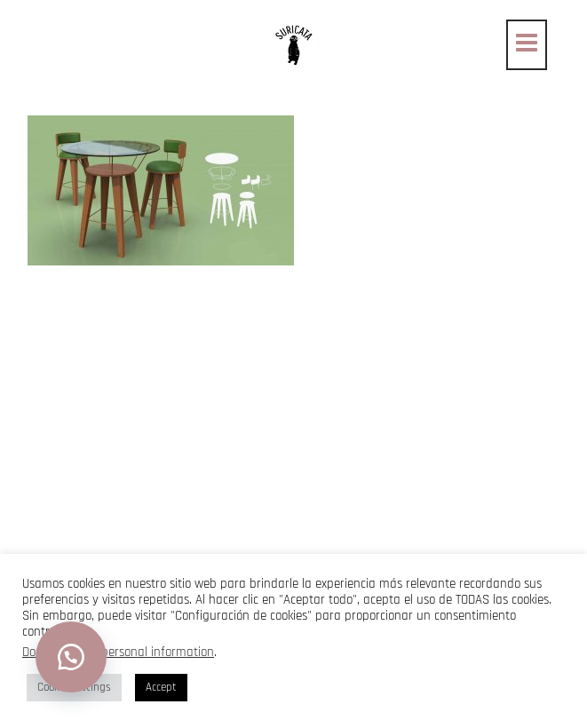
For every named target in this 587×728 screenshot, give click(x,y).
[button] (71, 657)
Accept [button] (161, 687)
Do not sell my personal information (118, 652)
